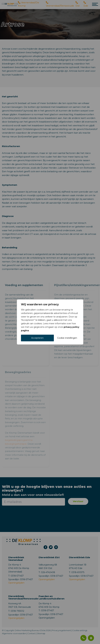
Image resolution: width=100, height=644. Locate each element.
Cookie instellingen (67, 338)
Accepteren (37, 338)
